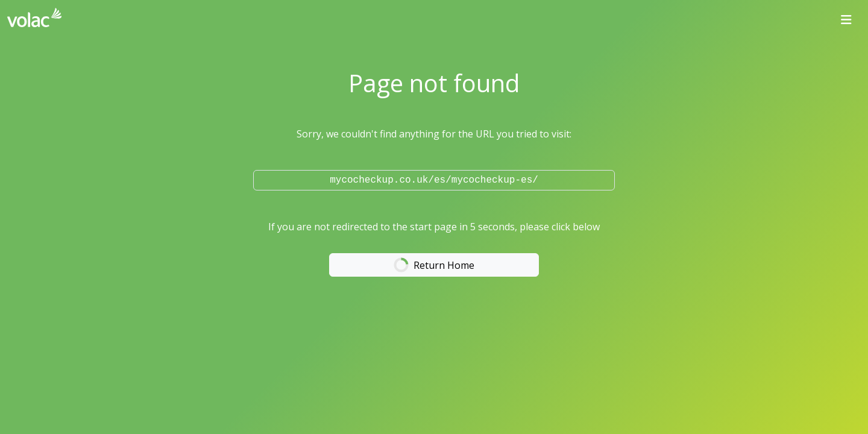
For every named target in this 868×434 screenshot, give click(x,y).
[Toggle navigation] (846, 20)
